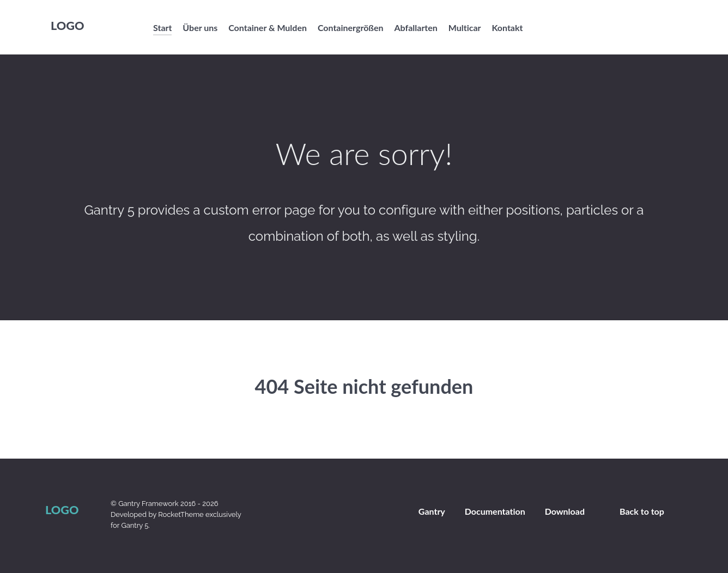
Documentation (495, 511)
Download (565, 511)
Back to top (642, 511)
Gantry (432, 511)
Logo (67, 26)
